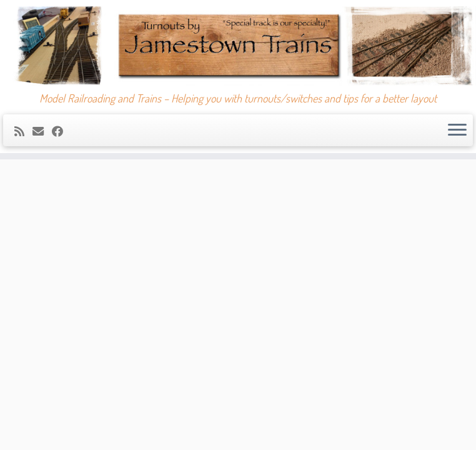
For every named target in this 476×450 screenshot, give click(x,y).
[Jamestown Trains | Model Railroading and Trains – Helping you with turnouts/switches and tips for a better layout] (238, 46)
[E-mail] (42, 131)
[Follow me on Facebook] (62, 131)
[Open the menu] (457, 131)
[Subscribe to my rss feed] (23, 131)
